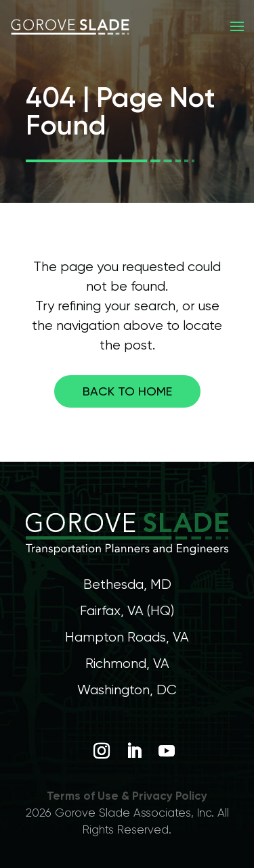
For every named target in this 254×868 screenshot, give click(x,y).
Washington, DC (127, 690)
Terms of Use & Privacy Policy (127, 796)
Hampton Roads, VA (127, 637)
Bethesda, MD (127, 584)
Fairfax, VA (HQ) (127, 611)
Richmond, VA (127, 664)
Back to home (127, 391)
